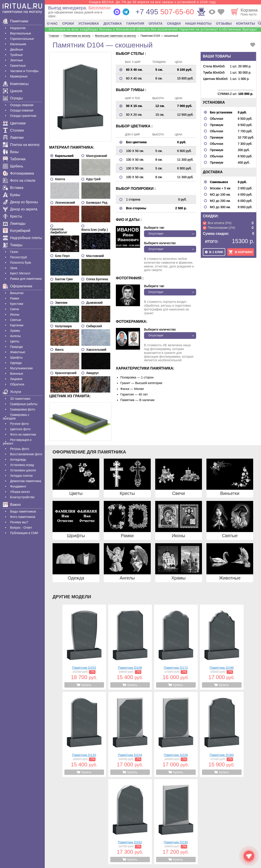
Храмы (15, 331)
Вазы (11, 152)
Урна (14, 268)
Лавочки (13, 138)
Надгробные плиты (22, 238)
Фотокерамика (18, 173)
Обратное (17, 384)
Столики (13, 130)
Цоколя (13, 91)
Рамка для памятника (26, 279)
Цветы (15, 341)
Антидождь (18, 460)
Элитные (17, 60)
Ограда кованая (22, 110)
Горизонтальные (22, 39)
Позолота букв (20, 263)
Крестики (17, 304)
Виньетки (17, 293)
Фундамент (18, 486)
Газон (14, 252)
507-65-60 (165, 12)
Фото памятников (23, 517)
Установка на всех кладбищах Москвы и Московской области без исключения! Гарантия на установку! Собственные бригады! (153, 29)
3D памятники (20, 399)
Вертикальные (21, 33)
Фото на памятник (23, 434)
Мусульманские (21, 368)
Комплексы (16, 84)
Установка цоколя (23, 470)
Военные (17, 374)
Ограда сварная (22, 105)
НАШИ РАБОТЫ (198, 23)
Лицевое (16, 379)
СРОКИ (68, 23)
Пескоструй (18, 257)
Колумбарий (17, 231)
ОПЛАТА (156, 23)
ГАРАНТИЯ (135, 23)
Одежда (16, 363)
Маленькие (18, 44)
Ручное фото (19, 424)
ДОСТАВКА (113, 23)
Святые (16, 320)
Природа (16, 347)
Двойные (17, 49)
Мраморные (19, 76)
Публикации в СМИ (24, 533)
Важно (12, 505)
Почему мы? (19, 522)
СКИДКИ (174, 23)
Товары (13, 245)
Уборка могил (20, 492)
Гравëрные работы (24, 404)
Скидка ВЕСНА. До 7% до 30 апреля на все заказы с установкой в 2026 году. (153, 2)
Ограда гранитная (23, 116)
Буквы (12, 195)
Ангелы (15, 336)
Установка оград (22, 465)
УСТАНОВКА (89, 23)
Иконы (15, 314)
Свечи (15, 309)
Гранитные (18, 66)
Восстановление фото (26, 454)
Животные (18, 352)
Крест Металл (20, 273)
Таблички (14, 159)
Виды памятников (23, 511)
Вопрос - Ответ (21, 528)
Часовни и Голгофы (24, 71)
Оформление (18, 286)
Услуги (12, 392)
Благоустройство (22, 497)
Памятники (16, 21)
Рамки (15, 298)
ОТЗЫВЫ (224, 23)
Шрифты (16, 357)
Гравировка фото (23, 409)
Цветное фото (20, 429)
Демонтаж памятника (25, 481)
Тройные (16, 55)
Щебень (13, 166)
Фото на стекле (19, 181)
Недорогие (18, 28)
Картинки (17, 325)
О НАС (52, 23)
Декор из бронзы (20, 202)
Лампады (14, 223)
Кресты (13, 216)
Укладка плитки (21, 476)
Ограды (13, 98)
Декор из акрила (20, 209)
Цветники (14, 123)
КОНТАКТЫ (246, 23)
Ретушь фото (20, 449)
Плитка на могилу (21, 145)
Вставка (13, 188)
